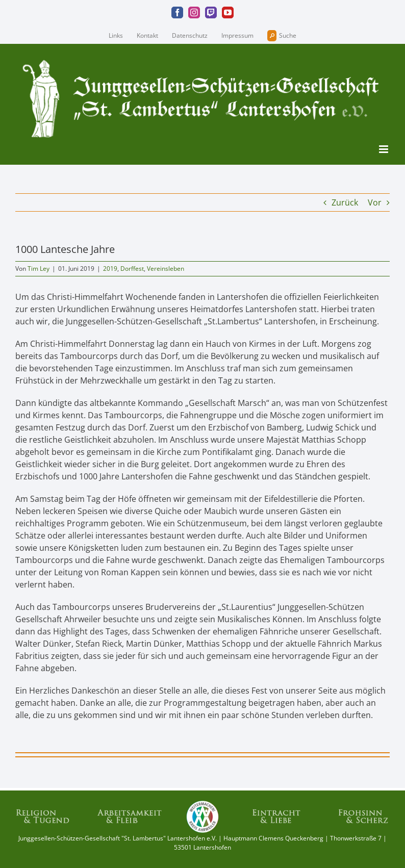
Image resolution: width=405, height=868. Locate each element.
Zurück (345, 202)
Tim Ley (39, 269)
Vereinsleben (166, 269)
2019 (110, 269)
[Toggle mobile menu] (384, 149)
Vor (375, 202)
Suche (282, 36)
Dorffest (132, 269)
